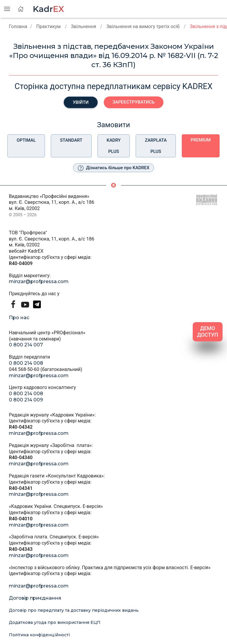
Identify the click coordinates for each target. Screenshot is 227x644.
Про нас (19, 318)
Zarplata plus (156, 146)
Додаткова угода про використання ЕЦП (55, 622)
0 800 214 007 (26, 345)
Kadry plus (114, 146)
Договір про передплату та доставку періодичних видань (74, 610)
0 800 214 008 (26, 363)
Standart (71, 140)
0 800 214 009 (26, 400)
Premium (201, 140)
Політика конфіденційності (39, 635)
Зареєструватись (134, 102)
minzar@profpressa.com (39, 281)
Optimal (26, 140)
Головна (18, 26)
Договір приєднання (35, 598)
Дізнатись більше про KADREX (114, 168)
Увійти (81, 102)
